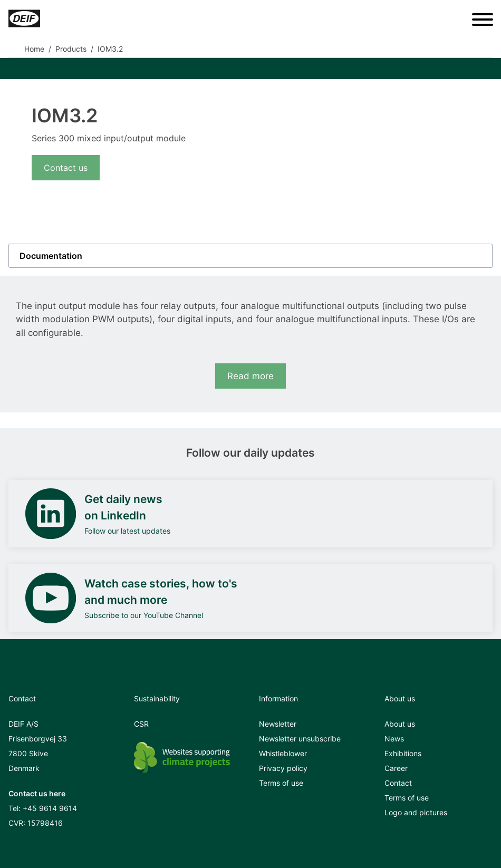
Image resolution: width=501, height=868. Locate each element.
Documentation (51, 256)
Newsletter (278, 724)
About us (400, 724)
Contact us (66, 168)
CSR (141, 724)
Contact (398, 783)
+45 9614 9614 (50, 808)
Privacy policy (283, 768)
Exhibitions (403, 753)
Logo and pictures (416, 812)
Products (71, 49)
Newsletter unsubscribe (300, 739)
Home (34, 49)
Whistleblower (283, 753)
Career (396, 768)
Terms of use (281, 783)
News (394, 739)
